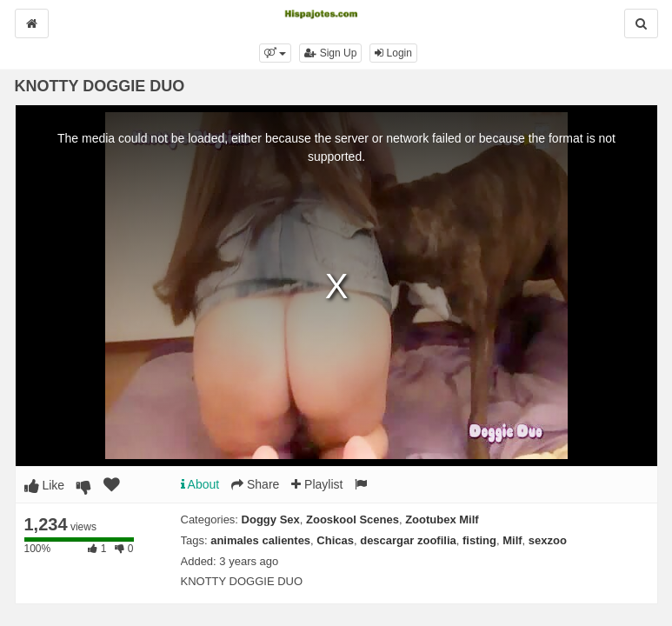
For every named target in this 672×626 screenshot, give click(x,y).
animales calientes (260, 540)
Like (45, 485)
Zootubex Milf (442, 519)
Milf (512, 540)
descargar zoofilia (408, 540)
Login (393, 53)
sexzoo (548, 540)
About (200, 484)
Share (255, 484)
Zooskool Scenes (353, 519)
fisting (479, 540)
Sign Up (330, 53)
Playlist (317, 484)
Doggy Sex (271, 519)
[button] (275, 53)
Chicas (335, 540)
